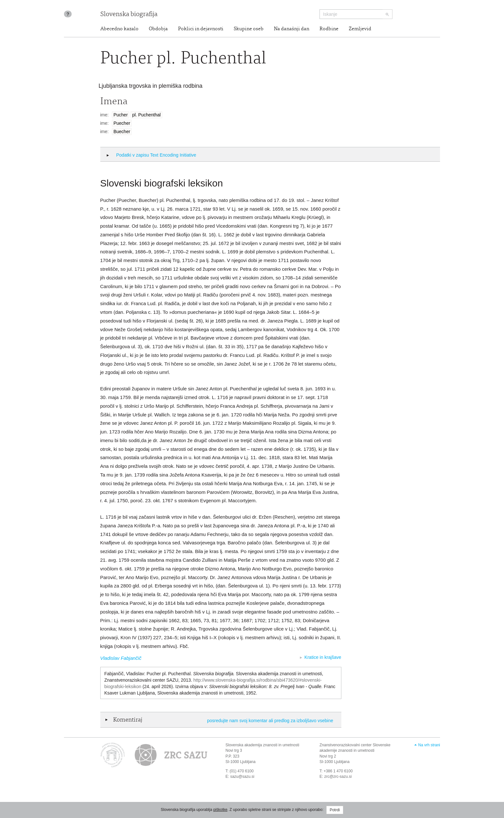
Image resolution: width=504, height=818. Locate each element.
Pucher (121, 115)
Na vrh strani (429, 745)
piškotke (220, 810)
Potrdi (335, 810)
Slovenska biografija (129, 15)
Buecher (122, 132)
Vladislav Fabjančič (121, 658)
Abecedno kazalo (119, 29)
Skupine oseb (249, 29)
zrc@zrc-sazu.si (338, 777)
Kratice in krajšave (323, 657)
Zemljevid (360, 29)
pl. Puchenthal (146, 115)
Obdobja (158, 29)
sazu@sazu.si (242, 777)
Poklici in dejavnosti (201, 29)
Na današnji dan (292, 29)
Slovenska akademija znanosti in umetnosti (262, 745)
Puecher (122, 123)
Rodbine (329, 29)
